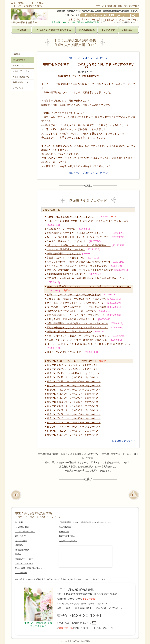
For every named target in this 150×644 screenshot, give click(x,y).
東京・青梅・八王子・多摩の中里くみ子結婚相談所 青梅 (27, 4)
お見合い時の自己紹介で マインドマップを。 (71, 217)
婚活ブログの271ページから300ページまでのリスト (74, 398)
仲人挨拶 (21, 30)
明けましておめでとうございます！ (65, 352)
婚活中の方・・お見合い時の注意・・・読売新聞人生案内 (76, 307)
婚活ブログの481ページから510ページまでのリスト (74, 427)
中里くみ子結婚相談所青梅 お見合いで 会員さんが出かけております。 (89, 221)
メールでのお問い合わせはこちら (76, 623)
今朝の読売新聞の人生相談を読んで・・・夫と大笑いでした (77, 323)
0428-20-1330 (86, 615)
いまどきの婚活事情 (21, 77)
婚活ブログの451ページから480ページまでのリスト (74, 423)
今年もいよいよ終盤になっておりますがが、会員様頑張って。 (79, 245)
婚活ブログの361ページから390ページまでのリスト (74, 410)
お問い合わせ (129, 30)
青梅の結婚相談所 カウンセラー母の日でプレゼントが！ (76, 315)
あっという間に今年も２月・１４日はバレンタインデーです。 (79, 237)
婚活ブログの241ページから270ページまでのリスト (74, 394)
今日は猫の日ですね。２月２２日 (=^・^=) (69, 332)
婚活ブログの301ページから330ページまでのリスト (74, 402)
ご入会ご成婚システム (25, 532)
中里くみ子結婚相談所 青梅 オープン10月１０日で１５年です (80, 270)
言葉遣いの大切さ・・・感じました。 (66, 258)
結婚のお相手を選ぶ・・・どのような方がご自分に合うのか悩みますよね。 (89, 286)
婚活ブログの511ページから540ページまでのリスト (74, 431)
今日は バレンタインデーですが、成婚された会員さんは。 (77, 340)
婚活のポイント (22, 536)
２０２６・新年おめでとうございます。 (67, 241)
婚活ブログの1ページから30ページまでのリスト (72, 361)
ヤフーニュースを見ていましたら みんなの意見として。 (76, 303)
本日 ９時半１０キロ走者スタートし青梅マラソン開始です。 (79, 336)
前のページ (74, 58)
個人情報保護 (65, 527)
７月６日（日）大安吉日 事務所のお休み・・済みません (76, 299)
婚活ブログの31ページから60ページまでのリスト (73, 365)
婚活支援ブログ (19, 60)
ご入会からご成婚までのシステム (54, 30)
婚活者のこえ (18, 66)
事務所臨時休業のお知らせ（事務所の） (67, 274)
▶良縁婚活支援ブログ (124, 441)
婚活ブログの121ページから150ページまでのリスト (74, 377)
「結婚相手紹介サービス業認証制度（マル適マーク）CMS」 (86, 522)
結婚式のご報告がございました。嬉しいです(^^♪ (71, 311)
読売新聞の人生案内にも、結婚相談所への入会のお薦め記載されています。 (89, 278)
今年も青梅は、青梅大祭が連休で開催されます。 (72, 319)
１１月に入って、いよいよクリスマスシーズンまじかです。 (77, 266)
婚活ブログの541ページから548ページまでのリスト (74, 435)
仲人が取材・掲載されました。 (29, 568)
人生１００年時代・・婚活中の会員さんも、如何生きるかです (79, 262)
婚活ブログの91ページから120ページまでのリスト (73, 373)
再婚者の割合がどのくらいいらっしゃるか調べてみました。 (77, 328)
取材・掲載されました (22, 82)
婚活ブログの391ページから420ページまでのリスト (74, 414)
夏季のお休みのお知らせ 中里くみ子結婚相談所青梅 (74, 295)
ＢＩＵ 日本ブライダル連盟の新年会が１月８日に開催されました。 (89, 344)
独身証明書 (64, 532)
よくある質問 (108, 30)
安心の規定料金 (87, 30)
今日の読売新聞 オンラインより (64, 254)
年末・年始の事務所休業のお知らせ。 (66, 249)
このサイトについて (68, 541)
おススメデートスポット (23, 71)
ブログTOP (88, 58)
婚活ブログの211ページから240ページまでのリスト (74, 390)
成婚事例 (17, 54)
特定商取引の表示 (67, 536)
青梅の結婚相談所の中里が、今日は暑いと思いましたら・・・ (79, 233)
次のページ (102, 58)
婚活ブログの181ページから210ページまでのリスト (74, 386)
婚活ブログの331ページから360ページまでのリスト (74, 406)
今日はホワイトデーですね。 (61, 229)
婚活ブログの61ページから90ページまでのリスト (73, 369)
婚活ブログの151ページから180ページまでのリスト (74, 381)
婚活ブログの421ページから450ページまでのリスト (74, 418)
